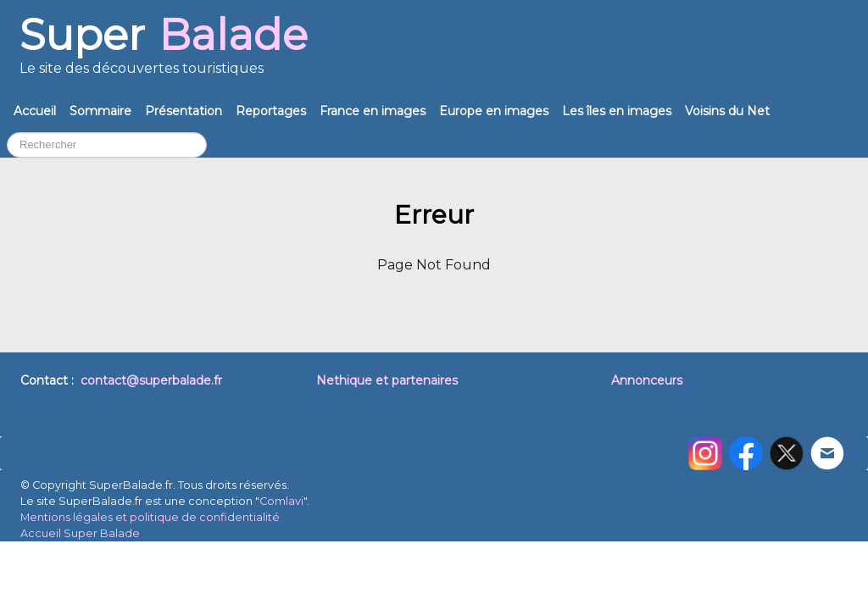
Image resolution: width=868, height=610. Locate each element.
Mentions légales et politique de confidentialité (150, 517)
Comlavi (281, 501)
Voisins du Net (727, 111)
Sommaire (100, 111)
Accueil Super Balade (80, 533)
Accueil (35, 111)
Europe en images (494, 111)
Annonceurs (647, 380)
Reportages (271, 111)
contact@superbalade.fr (151, 380)
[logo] (164, 52)
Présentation (184, 111)
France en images (373, 111)
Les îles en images (617, 111)
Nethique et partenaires (387, 380)
